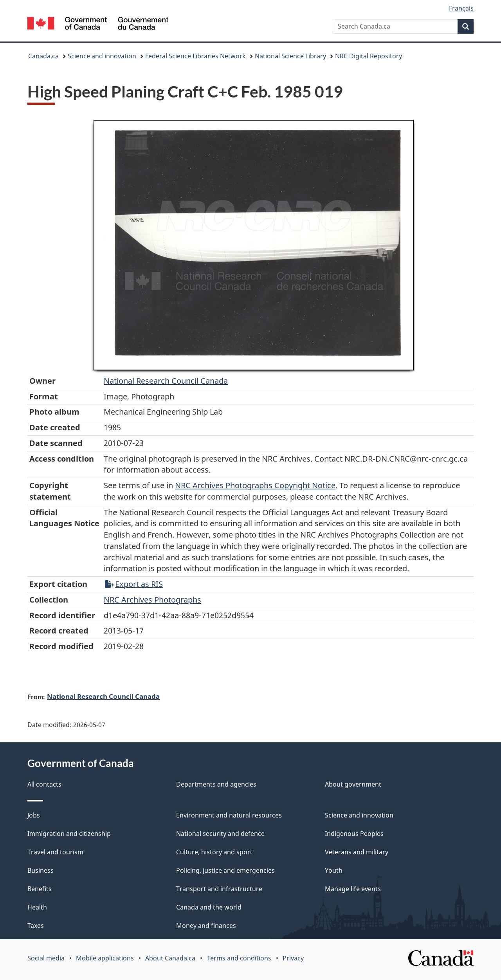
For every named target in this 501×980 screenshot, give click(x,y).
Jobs (34, 815)
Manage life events (353, 889)
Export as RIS (134, 584)
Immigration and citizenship (69, 834)
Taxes (36, 926)
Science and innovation (102, 56)
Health (37, 907)
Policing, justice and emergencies (225, 870)
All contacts (44, 784)
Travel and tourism (55, 852)
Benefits (40, 889)
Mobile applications (105, 958)
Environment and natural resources (229, 815)
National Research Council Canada (166, 381)
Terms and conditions (239, 958)
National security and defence (220, 834)
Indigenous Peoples (354, 834)
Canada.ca (43, 56)
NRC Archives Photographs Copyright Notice (255, 485)
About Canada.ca (170, 958)
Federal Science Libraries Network (196, 56)
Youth (334, 870)
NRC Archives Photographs (152, 600)
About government (353, 784)
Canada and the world (209, 907)
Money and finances (206, 926)
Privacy (293, 958)
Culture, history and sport (214, 852)
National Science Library (290, 56)
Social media (46, 958)
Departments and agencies (216, 784)
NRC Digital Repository (369, 56)
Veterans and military (357, 852)
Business (41, 870)
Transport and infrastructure (219, 889)
